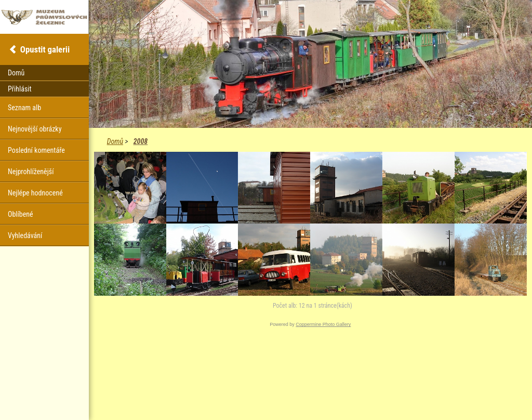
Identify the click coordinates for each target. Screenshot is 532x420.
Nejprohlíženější (31, 172)
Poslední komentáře (36, 150)
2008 (141, 141)
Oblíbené (21, 214)
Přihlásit (20, 89)
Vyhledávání (25, 235)
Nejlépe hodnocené (35, 193)
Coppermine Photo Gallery (323, 324)
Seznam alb (24, 108)
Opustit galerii (45, 49)
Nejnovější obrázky (35, 129)
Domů (115, 141)
